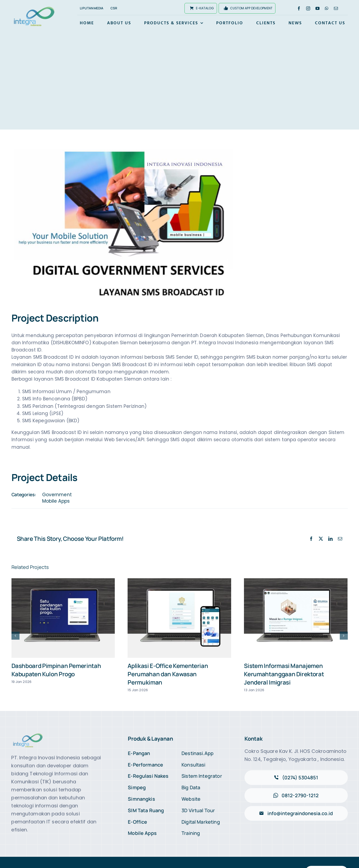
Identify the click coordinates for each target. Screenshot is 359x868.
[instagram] (308, 8)
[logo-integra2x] (34, 7)
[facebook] (299, 8)
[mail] (336, 8)
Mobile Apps (56, 501)
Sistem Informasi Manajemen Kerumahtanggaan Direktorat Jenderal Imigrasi (284, 674)
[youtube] (317, 8)
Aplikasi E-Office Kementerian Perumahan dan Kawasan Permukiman (168, 674)
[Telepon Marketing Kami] (296, 778)
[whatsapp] (327, 8)
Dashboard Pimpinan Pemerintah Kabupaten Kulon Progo (56, 670)
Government (57, 495)
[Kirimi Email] (296, 813)
